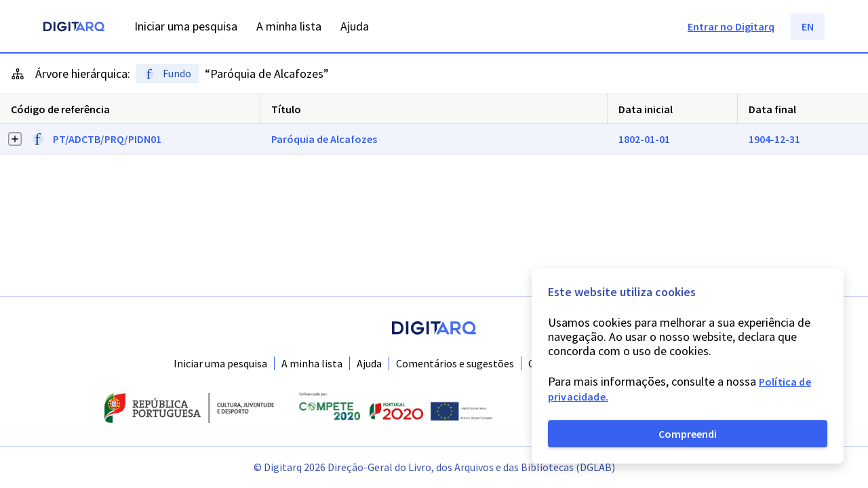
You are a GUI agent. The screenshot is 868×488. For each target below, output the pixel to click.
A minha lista (312, 363)
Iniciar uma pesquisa (220, 363)
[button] (434, 139)
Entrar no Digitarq (731, 26)
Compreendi (688, 434)
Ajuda (369, 363)
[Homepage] (74, 28)
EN (808, 26)
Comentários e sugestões (455, 363)
